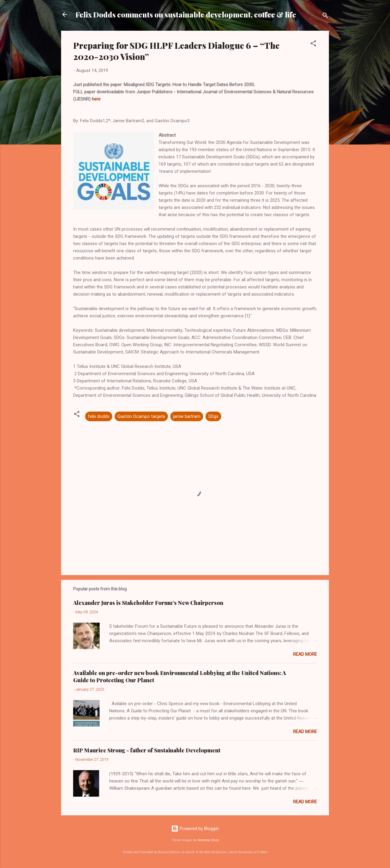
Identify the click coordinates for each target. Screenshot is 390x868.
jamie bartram (187, 416)
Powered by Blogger (195, 829)
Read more (305, 654)
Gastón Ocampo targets (141, 416)
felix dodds (99, 416)
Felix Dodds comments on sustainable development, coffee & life (186, 14)
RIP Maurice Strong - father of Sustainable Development (147, 750)
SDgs (213, 416)
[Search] (325, 16)
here (96, 99)
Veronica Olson (208, 840)
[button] (313, 44)
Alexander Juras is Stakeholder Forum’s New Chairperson (148, 603)
